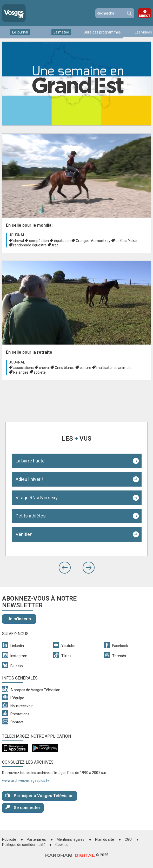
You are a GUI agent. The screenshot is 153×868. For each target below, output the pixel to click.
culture (85, 368)
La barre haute (30, 461)
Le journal (20, 32)
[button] (65, 568)
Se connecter (23, 807)
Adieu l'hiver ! (29, 479)
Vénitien (24, 534)
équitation (62, 241)
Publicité (9, 839)
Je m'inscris (19, 619)
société (40, 372)
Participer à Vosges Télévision (39, 795)
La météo (61, 32)
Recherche (129, 13)
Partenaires (36, 839)
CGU (128, 839)
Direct (145, 16)
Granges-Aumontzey (93, 241)
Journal (17, 235)
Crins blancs (65, 368)
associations (24, 368)
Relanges (21, 372)
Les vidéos (143, 32)
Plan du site (105, 839)
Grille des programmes (102, 32)
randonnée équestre (30, 245)
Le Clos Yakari (127, 241)
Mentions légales (71, 839)
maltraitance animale (114, 368)
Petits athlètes (31, 516)
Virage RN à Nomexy (37, 498)
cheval (19, 241)
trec (55, 245)
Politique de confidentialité (24, 845)
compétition (39, 241)
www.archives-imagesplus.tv (26, 780)
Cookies (62, 845)
